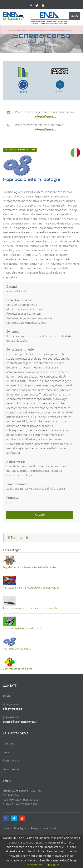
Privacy (35, 829)
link (15, 30)
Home (32, 42)
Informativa (35, 865)
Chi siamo (9, 744)
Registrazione (11, 761)
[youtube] (43, 6)
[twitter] (37, 6)
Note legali (20, 829)
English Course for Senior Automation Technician (30, 567)
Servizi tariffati (11, 769)
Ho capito (53, 865)
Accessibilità (50, 829)
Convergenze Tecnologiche (18, 669)
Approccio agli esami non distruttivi (22, 628)
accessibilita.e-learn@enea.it (20, 722)
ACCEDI (40, 515)
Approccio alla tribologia (17, 649)
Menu (74, 16)
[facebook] (6, 818)
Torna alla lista (20, 538)
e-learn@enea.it (12, 709)
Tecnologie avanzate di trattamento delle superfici (31, 608)
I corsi (6, 752)
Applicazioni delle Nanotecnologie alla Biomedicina (31, 588)
